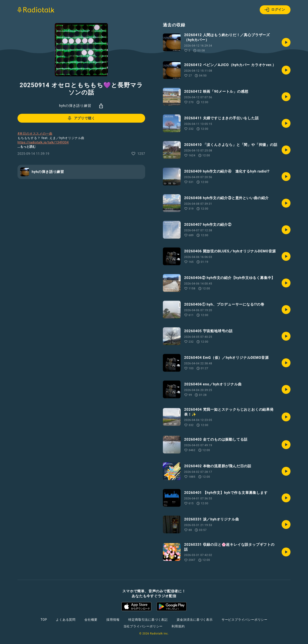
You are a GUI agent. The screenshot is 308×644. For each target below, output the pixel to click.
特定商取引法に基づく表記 (148, 620)
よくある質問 (66, 620)
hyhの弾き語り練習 (75, 106)
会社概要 (91, 620)
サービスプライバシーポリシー (245, 620)
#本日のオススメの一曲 (35, 134)
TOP (44, 620)
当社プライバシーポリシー (143, 626)
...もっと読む (27, 147)
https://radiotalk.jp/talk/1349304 (43, 142)
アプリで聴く (81, 118)
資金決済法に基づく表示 (195, 620)
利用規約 (178, 626)
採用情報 (113, 620)
